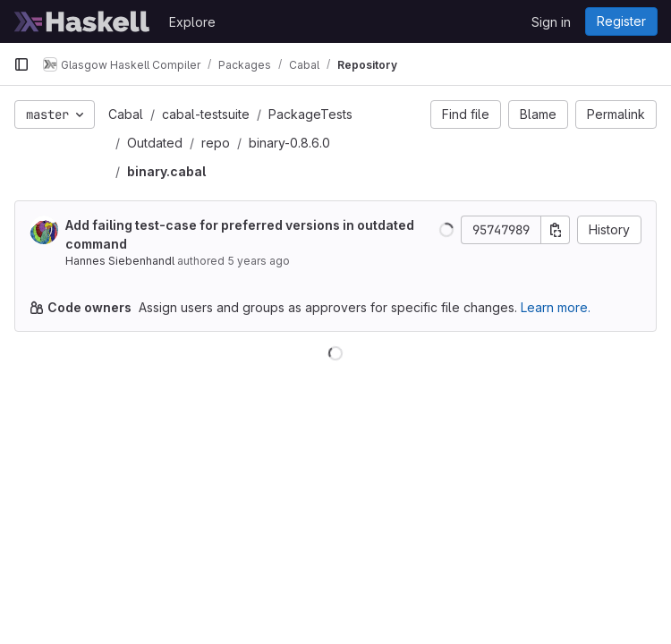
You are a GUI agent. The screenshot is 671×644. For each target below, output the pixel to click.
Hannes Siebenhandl (120, 261)
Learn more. (556, 307)
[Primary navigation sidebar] (21, 64)
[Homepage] (82, 21)
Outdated (155, 143)
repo (216, 143)
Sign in (551, 22)
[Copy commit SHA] (556, 230)
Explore (192, 22)
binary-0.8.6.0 (289, 143)
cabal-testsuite (206, 114)
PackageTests (310, 114)
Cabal (126, 114)
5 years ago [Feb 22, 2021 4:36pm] (259, 261)
